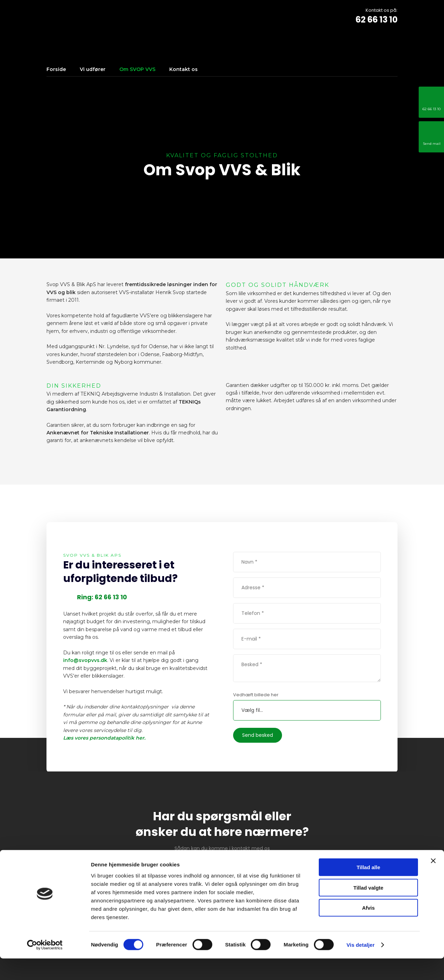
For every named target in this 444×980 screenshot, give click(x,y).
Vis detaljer (361, 966)
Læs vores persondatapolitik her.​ (104, 738)
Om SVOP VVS (137, 69)
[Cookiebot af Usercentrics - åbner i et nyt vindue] (45, 966)
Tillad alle (368, 889)
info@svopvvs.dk (85, 660)
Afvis (369, 929)
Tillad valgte (368, 909)
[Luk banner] (433, 882)
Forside (56, 69)
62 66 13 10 (377, 20)
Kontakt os (183, 69)
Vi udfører (93, 69)
